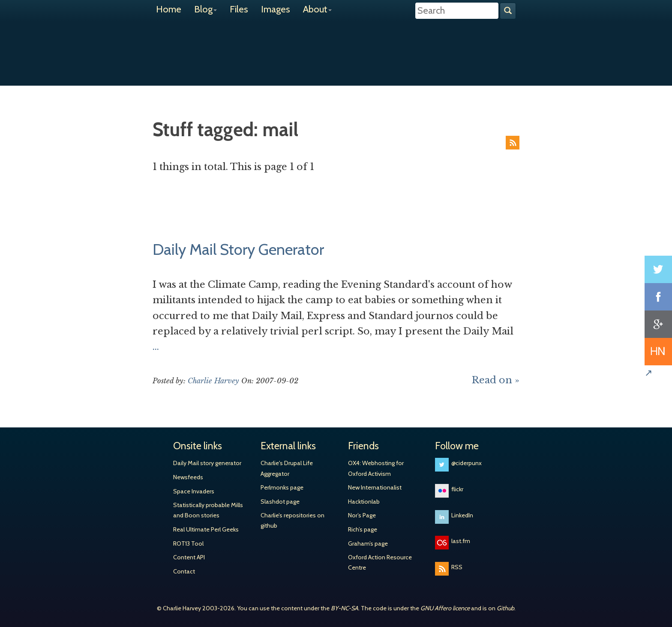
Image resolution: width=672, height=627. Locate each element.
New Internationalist (375, 487)
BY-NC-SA (345, 608)
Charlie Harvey (336, 46)
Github (505, 608)
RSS (513, 143)
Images (276, 9)
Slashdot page (280, 502)
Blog (205, 9)
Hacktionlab (364, 502)
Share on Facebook (658, 297)
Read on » (496, 380)
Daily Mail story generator (207, 463)
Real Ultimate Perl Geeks (206, 529)
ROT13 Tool (188, 543)
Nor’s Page (362, 515)
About (317, 9)
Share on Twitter (658, 269)
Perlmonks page (282, 487)
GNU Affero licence (445, 608)
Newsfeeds (188, 477)
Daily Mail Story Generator (238, 249)
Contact (184, 571)
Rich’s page (363, 529)
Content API (189, 557)
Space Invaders (194, 491)
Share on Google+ (658, 324)
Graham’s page (368, 543)
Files (239, 9)
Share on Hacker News (658, 352)
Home (169, 9)
